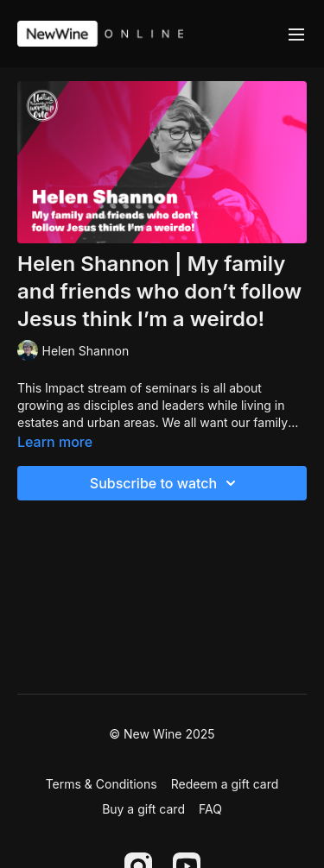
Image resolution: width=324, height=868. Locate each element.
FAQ (210, 809)
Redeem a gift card (225, 784)
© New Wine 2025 (162, 734)
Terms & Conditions (102, 784)
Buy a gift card (143, 809)
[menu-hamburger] (296, 34)
